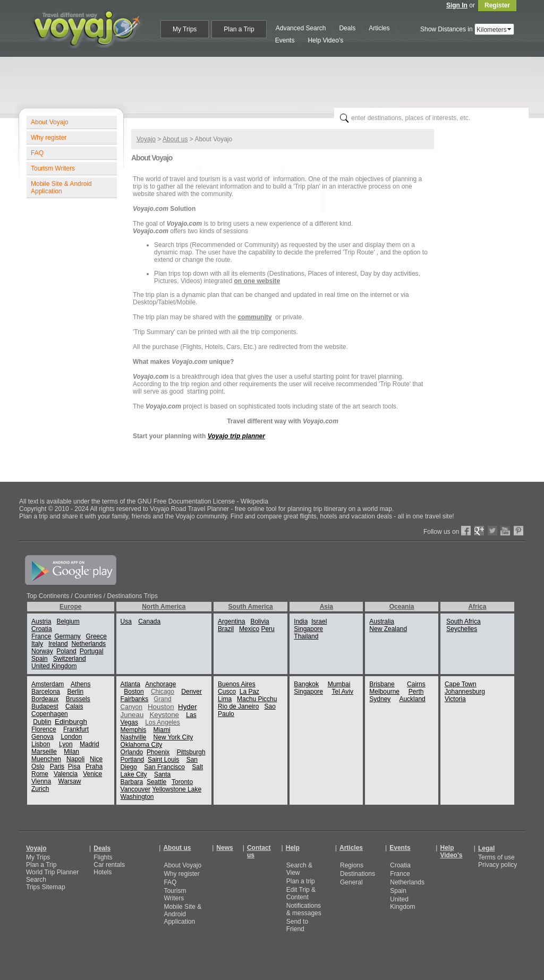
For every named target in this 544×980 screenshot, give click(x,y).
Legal (486, 848)
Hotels (103, 872)
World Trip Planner (52, 872)
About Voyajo (50, 122)
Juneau (132, 715)
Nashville (134, 737)
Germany (67, 636)
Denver (192, 692)
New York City (173, 737)
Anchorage (160, 684)
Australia (382, 621)
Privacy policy (498, 865)
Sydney (380, 699)
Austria (41, 621)
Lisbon (41, 744)
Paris (57, 766)
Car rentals (109, 865)
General (351, 882)
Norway (42, 651)
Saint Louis (163, 760)
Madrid (90, 744)
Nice (96, 759)
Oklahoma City (142, 745)
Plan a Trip (41, 865)
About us (175, 139)
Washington (137, 797)
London (71, 737)
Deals (102, 848)
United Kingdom (54, 666)
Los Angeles (162, 722)
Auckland (412, 699)
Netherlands (88, 644)
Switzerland (70, 659)
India (301, 621)
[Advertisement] (276, 80)
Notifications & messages (304, 909)
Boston (134, 692)
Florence (44, 729)
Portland (133, 760)
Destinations (358, 874)
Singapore (308, 629)
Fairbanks (135, 699)
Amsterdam (48, 684)
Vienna (41, 781)
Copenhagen (50, 714)
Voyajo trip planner (236, 436)
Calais (74, 706)
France (41, 636)
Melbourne (384, 692)
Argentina (231, 621)
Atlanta (130, 684)
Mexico (249, 629)
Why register (49, 138)
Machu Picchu (257, 699)
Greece (96, 636)
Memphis (134, 730)
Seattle (156, 782)
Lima (225, 699)
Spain (40, 659)
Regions (352, 865)
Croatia (42, 629)
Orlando (132, 752)
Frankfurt (76, 729)
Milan (71, 752)
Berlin (75, 692)
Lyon (66, 744)
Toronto (182, 782)
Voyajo (146, 139)
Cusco (227, 692)
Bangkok (306, 684)
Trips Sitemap (46, 887)
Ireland (58, 644)
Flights (103, 857)
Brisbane (382, 684)
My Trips (38, 857)
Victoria (455, 699)
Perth (416, 692)
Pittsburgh (191, 752)
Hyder (188, 707)
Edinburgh (71, 722)
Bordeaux (45, 699)
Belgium (68, 621)
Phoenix (158, 752)
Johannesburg (465, 692)
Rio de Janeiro (238, 706)
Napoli (75, 759)
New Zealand (388, 629)
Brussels (78, 699)
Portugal (92, 651)
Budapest (45, 706)
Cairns (416, 684)
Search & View (299, 869)
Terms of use (496, 857)
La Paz (249, 692)
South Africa (464, 621)
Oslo (38, 766)
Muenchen (46, 759)
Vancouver (135, 789)
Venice (92, 774)
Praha (94, 766)
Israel (319, 621)
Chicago (163, 692)
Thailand (306, 636)
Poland (66, 651)
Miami (162, 730)
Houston (161, 707)
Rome (40, 774)
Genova (42, 737)
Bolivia (260, 621)
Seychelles (462, 629)
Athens (80, 684)
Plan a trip (301, 881)
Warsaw (70, 781)
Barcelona (46, 692)
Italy (37, 644)
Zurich (40, 789)
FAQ (37, 153)
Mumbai (339, 684)
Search (36, 880)
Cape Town (461, 684)
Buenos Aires (237, 684)
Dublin (42, 722)
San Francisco (164, 767)
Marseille (44, 752)
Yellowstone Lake (177, 789)
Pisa (74, 766)
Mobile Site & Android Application (61, 188)
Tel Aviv (342, 692)
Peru (267, 629)
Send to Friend (297, 925)
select (510, 29)
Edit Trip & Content (301, 893)
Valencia (66, 774)
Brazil (226, 629)
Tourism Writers (53, 168)
